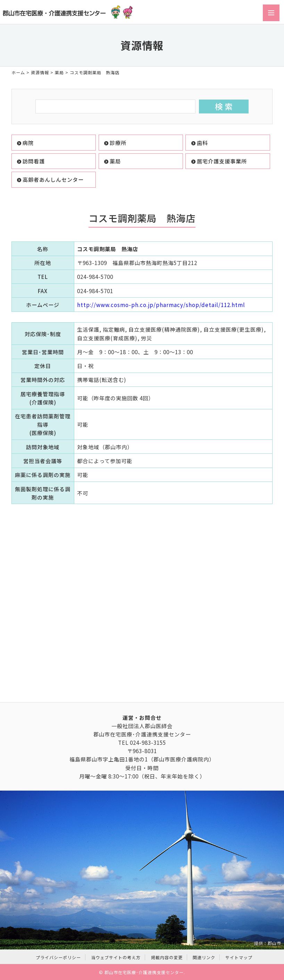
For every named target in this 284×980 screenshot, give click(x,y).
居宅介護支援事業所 (222, 161)
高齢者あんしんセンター (53, 179)
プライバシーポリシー (58, 957)
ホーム (18, 72)
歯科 (202, 143)
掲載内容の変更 (167, 957)
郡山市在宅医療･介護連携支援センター (144, 972)
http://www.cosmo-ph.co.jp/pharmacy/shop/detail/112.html (161, 305)
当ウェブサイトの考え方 (116, 957)
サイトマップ (239, 957)
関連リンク (204, 957)
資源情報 (40, 72)
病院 (28, 143)
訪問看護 (34, 161)
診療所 (118, 143)
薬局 (59, 72)
